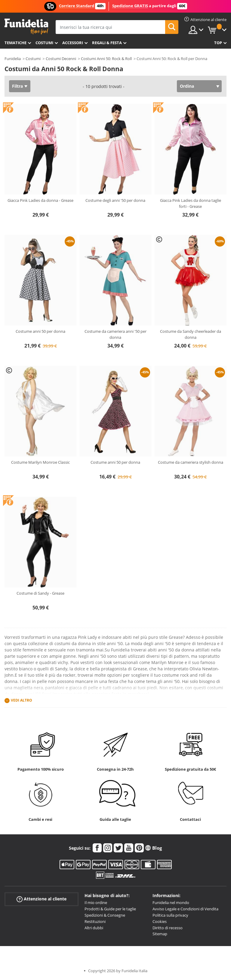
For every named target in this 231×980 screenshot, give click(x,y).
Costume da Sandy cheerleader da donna (191, 334)
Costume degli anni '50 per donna (115, 200)
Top (218, 43)
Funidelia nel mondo (171, 903)
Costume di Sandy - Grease (40, 593)
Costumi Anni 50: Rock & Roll (106, 59)
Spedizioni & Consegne (105, 915)
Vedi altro (22, 700)
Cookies (160, 921)
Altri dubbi (94, 928)
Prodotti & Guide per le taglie (110, 909)
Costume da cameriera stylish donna (191, 462)
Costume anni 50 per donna (40, 331)
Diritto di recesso (168, 928)
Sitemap (160, 934)
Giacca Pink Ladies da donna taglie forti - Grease (191, 203)
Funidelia (13, 59)
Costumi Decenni (61, 59)
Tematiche (15, 43)
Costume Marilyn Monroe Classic (40, 462)
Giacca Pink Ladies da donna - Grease (40, 200)
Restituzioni (95, 921)
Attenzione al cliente (42, 899)
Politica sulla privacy (170, 915)
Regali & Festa (107, 43)
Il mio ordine (96, 903)
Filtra (17, 86)
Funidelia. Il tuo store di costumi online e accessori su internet (26, 27)
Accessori (73, 43)
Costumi (44, 43)
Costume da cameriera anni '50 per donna (115, 334)
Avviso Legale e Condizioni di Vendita (185, 909)
